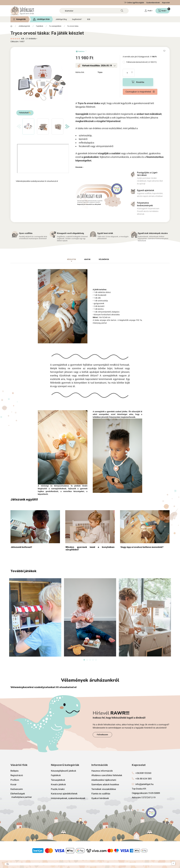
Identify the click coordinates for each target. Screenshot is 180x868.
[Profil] (149, 11)
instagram (138, 810)
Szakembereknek (153, 3)
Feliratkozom (102, 735)
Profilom (15, 780)
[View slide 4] (93, 660)
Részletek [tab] (72, 259)
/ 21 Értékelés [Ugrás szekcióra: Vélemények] (30, 39)
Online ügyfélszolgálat (136, 3)
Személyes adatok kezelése (105, 784)
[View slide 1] (84, 660)
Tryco (100, 72)
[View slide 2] (87, 660)
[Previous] (18, 127)
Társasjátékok (58, 780)
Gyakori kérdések (100, 798)
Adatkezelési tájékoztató (104, 780)
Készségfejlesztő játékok (64, 771)
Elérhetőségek (18, 794)
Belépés (15, 771)
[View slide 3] (90, 660)
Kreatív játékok (58, 784)
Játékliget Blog (61, 19)
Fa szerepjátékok (55, 26)
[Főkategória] (11, 26)
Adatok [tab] (87, 259)
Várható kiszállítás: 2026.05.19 (97, 66)
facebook (133, 810)
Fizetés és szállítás (101, 794)
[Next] (67, 127)
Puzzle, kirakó (58, 789)
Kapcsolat (166, 3)
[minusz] (132, 75)
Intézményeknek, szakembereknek (68, 798)
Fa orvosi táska (73, 26)
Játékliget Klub (43, 19)
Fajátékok (40, 26)
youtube (143, 810)
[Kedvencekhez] (164, 51)
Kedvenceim (17, 789)
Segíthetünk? (77, 19)
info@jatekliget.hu (144, 784)
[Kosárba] (138, 82)
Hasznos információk (102, 771)
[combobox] (94, 11)
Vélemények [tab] (104, 259)
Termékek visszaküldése (104, 789)
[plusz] (132, 71)
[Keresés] (122, 11)
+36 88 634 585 (144, 779)
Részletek (79, 167)
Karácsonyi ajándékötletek (64, 794)
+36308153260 (143, 773)
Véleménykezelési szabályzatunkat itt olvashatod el (37, 181)
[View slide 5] (96, 660)
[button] (19, 19)
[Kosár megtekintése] (163, 11)
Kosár (13, 784)
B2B (89, 19)
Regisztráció (17, 775)
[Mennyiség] (127, 73)
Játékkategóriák (24, 26)
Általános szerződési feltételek (107, 775)
